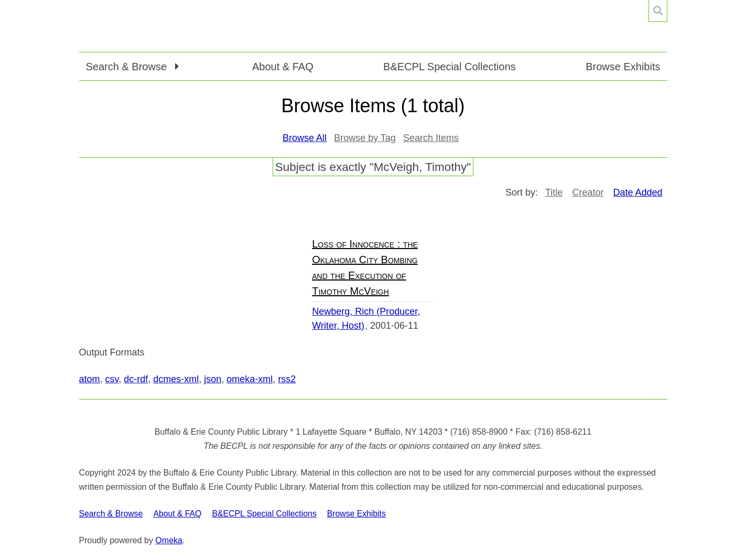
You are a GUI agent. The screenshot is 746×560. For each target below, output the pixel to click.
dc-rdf (136, 379)
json (213, 379)
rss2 (287, 379)
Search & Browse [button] (128, 67)
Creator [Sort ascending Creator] (588, 192)
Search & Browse (111, 514)
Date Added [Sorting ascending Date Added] (637, 192)
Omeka (169, 540)
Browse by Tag (365, 138)
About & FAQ (283, 67)
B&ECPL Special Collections (450, 67)
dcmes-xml (176, 379)
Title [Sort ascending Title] (554, 192)
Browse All (305, 138)
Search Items (431, 138)
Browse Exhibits (623, 67)
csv (112, 379)
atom (90, 379)
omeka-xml (250, 379)
